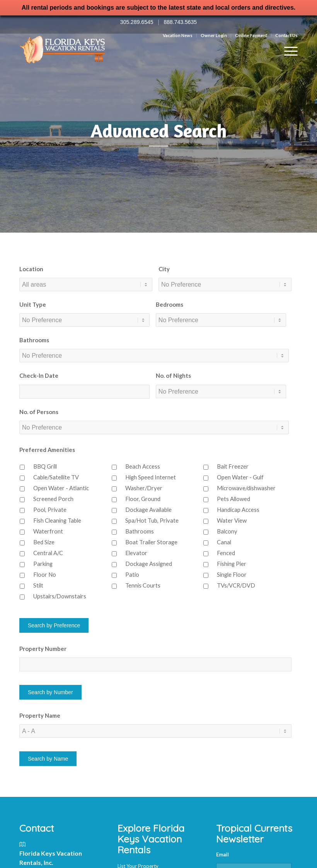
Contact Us (286, 35)
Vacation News (178, 35)
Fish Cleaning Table (57, 520)
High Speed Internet (151, 477)
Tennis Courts (143, 585)
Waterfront (48, 531)
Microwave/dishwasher (246, 488)
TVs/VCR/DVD (236, 585)
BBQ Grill (45, 466)
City (164, 269)
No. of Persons (39, 412)
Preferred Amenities (47, 450)
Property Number (43, 649)
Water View (232, 520)
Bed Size (44, 542)
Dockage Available (148, 510)
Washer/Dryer (144, 488)
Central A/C (48, 553)
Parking (43, 564)
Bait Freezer (233, 466)
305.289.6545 (137, 22)
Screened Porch (53, 499)
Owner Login (214, 35)
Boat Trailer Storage (151, 542)
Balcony (227, 531)
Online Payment (251, 35)
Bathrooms (34, 340)
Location (31, 269)
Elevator (136, 553)
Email (222, 854)
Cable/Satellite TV (56, 477)
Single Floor (232, 574)
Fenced (226, 553)
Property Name (40, 715)
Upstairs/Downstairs (60, 596)
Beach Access (143, 466)
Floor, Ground (143, 499)
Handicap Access (238, 510)
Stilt (38, 585)
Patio (132, 574)
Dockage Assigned (149, 564)
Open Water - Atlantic (61, 488)
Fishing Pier (232, 564)
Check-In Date (39, 375)
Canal (224, 542)
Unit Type (33, 304)
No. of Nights (173, 375)
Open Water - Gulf (240, 477)
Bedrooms (170, 304)
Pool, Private (50, 510)
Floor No (45, 574)
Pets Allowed (233, 499)
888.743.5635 (180, 22)
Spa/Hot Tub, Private (152, 520)
